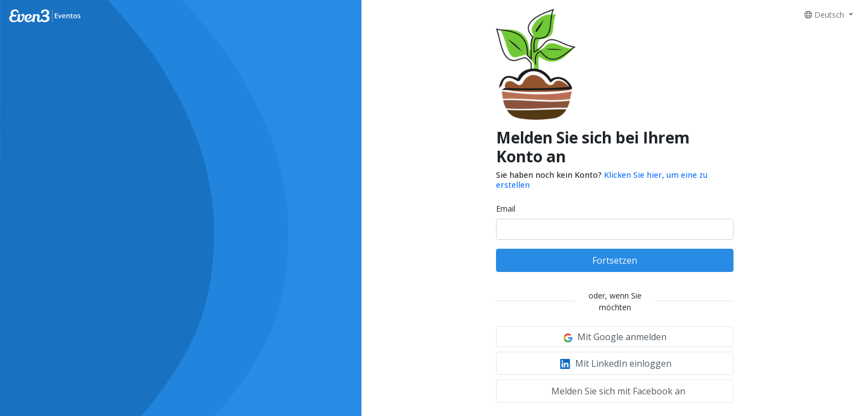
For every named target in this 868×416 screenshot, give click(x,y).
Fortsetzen (615, 260)
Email (506, 209)
